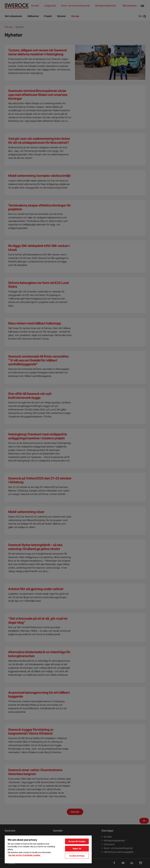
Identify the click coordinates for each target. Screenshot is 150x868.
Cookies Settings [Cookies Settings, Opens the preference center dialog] (77, 856)
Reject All (77, 849)
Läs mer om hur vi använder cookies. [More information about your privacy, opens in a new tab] (24, 855)
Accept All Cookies (77, 841)
